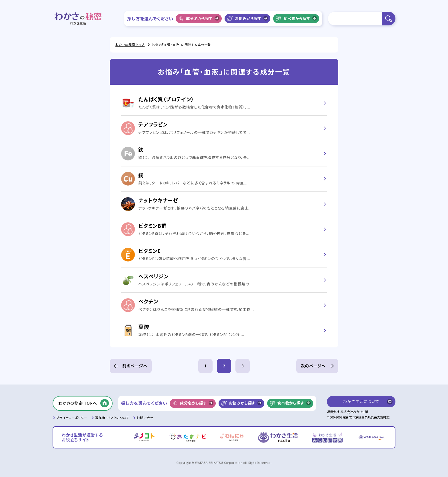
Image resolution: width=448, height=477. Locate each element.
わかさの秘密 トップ (130, 45)
